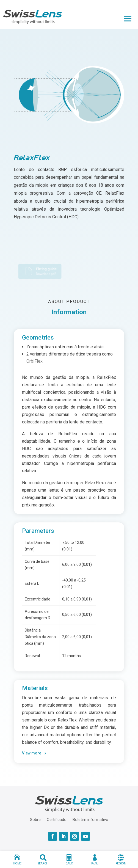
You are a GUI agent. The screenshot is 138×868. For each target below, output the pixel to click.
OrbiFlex (34, 361)
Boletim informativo (90, 819)
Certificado (57, 819)
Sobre (35, 819)
